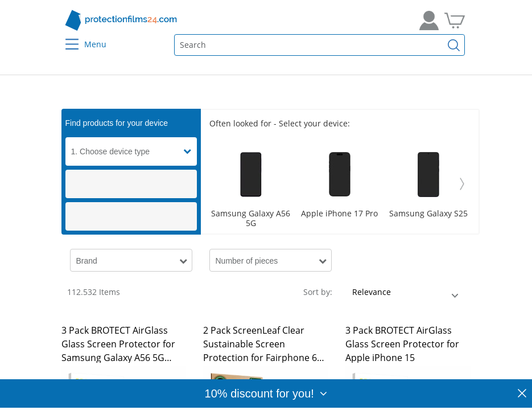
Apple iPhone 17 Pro (339, 214)
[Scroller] (340, 184)
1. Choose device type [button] (111, 151)
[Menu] (65, 37)
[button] (190, 151)
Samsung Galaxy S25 (428, 214)
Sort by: (318, 292)
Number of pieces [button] (247, 261)
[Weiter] (462, 184)
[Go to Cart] (455, 20)
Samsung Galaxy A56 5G (251, 219)
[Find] (453, 45)
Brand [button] (87, 261)
